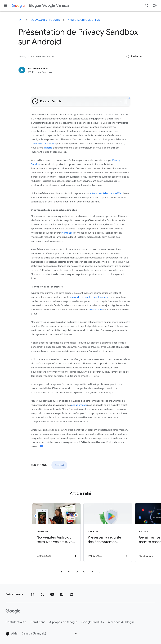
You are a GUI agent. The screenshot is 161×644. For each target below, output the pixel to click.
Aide (12, 634)
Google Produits (93, 622)
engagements (79, 405)
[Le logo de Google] (13, 611)
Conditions (38, 622)
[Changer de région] (50, 634)
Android (59, 465)
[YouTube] (52, 594)
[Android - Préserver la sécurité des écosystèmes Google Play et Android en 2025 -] (106, 532)
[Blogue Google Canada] (20, 20)
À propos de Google (63, 622)
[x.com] (42, 594)
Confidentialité (16, 622)
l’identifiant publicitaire (43, 143)
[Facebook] (62, 594)
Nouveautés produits (45, 20)
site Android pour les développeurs (89, 297)
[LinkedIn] (71, 594)
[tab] (61, 572)
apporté (48, 148)
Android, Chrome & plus (84, 20)
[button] (134, 57)
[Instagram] (33, 594)
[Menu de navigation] (6, 6)
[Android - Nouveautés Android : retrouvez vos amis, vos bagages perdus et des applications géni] (55, 532)
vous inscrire (96, 309)
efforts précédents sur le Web (106, 193)
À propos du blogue (121, 622)
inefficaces (68, 233)
